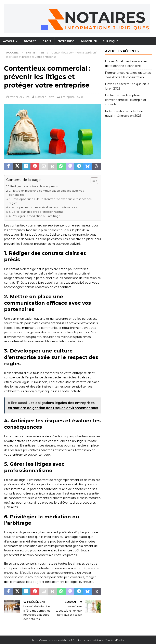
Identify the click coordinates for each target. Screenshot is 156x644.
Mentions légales (114, 640)
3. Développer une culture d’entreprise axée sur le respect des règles (50, 201)
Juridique (111, 41)
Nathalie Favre (45, 97)
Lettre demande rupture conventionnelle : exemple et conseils (126, 100)
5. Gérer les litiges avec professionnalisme (36, 212)
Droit (47, 41)
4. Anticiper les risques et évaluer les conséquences (43, 207)
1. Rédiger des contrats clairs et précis (33, 186)
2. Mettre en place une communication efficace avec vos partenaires (46, 193)
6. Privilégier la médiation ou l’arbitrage (35, 216)
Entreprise (66, 41)
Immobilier (89, 41)
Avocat (9, 41)
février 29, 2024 (20, 97)
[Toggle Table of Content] (92, 181)
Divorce (30, 41)
